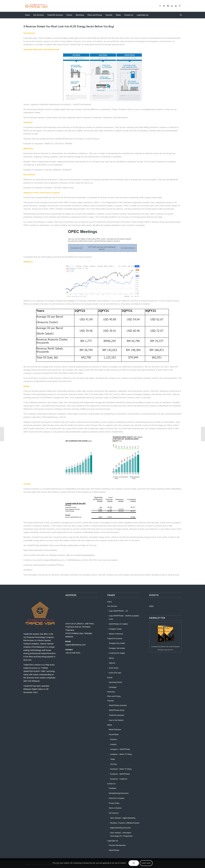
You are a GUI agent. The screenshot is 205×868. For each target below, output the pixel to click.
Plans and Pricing (114, 696)
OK (134, 863)
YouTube (113, 764)
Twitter (113, 759)
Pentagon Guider (115, 629)
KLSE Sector (114, 668)
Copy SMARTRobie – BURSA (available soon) (124, 617)
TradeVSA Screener (115, 639)
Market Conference (116, 634)
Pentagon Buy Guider (117, 643)
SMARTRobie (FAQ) (116, 710)
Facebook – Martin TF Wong (121, 769)
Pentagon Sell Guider (117, 648)
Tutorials (110, 701)
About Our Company (117, 798)
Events (110, 678)
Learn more (146, 863)
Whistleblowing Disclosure (119, 793)
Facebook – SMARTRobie (120, 774)
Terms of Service (115, 808)
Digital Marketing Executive (120, 828)
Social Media (114, 734)
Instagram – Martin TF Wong (121, 754)
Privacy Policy (114, 803)
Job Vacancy (114, 813)
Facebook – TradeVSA (119, 779)
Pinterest (113, 739)
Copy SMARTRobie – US (118, 611)
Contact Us (111, 784)
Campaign (113, 687)
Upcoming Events (115, 682)
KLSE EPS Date (115, 673)
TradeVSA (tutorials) (116, 715)
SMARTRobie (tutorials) (118, 705)
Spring (111, 658)
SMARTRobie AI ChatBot (118, 624)
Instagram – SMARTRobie (120, 749)
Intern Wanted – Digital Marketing (123, 818)
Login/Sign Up (113, 841)
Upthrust (112, 663)
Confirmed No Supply (117, 653)
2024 (151, 606)
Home (109, 602)
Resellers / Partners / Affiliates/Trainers (125, 823)
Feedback (113, 788)
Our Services (112, 606)
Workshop (111, 692)
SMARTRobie (114, 850)
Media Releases (115, 729)
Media (109, 725)
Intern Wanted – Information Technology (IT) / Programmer (121, 834)
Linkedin (113, 744)
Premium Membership (117, 845)
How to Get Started (116, 720)
